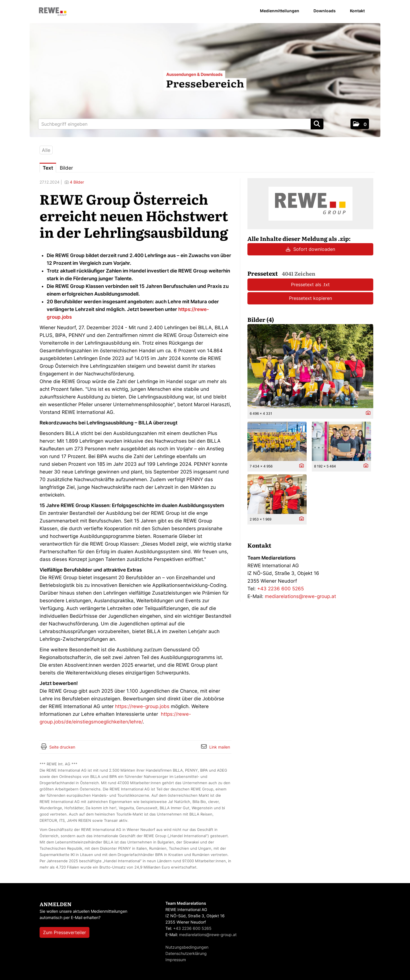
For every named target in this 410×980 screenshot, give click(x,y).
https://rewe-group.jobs (142, 706)
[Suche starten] (317, 124)
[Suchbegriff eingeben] (181, 124)
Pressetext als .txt (310, 284)
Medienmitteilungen (280, 11)
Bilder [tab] (66, 168)
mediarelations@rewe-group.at (300, 596)
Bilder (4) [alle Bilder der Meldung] (261, 319)
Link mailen (220, 747)
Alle (46, 150)
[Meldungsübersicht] (310, 203)
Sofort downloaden (310, 249)
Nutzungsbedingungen (187, 947)
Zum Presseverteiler (64, 932)
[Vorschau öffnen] (310, 366)
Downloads (325, 11)
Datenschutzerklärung (186, 953)
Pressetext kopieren (310, 298)
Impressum (176, 960)
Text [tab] (48, 168)
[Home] (53, 12)
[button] (360, 124)
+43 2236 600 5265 (280, 589)
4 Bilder (77, 182)
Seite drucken (62, 747)
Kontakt (357, 11)
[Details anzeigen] (367, 413)
